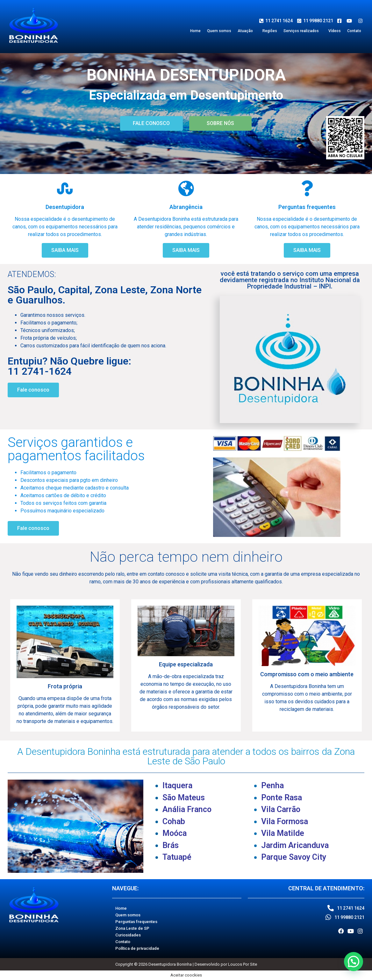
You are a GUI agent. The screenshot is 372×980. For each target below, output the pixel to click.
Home (195, 31)
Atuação (245, 31)
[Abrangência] (186, 188)
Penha (272, 785)
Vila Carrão (281, 809)
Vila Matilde (283, 833)
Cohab (174, 821)
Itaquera (177, 785)
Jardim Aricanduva (295, 845)
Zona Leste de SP (132, 928)
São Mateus (184, 798)
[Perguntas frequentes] (307, 188)
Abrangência (186, 207)
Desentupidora (65, 207)
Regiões (270, 31)
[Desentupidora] (65, 188)
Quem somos (219, 31)
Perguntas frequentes (307, 207)
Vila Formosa (285, 821)
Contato (354, 31)
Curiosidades (128, 935)
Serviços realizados (301, 31)
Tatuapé (177, 857)
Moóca (175, 833)
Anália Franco (187, 809)
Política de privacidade (137, 948)
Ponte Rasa (282, 798)
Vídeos (335, 31)
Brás (171, 845)
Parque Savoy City (294, 857)
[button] (247, 31)
